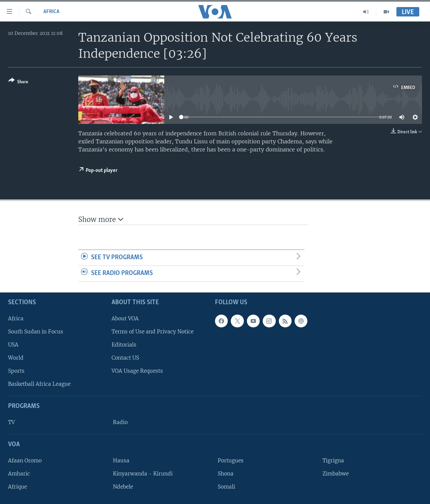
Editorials (124, 344)
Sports (16, 371)
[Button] (18, 82)
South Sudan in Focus (36, 331)
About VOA (125, 318)
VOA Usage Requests (137, 371)
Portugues (231, 460)
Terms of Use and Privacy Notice (153, 331)
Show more (101, 219)
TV (11, 422)
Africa (51, 12)
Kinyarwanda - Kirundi (143, 474)
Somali (226, 487)
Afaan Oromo (25, 460)
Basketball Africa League (39, 384)
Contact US (125, 358)
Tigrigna (333, 460)
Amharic (19, 474)
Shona (226, 474)
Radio (120, 422)
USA (13, 344)
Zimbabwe (336, 474)
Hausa (121, 460)
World (16, 358)
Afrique (17, 487)
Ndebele (123, 487)
